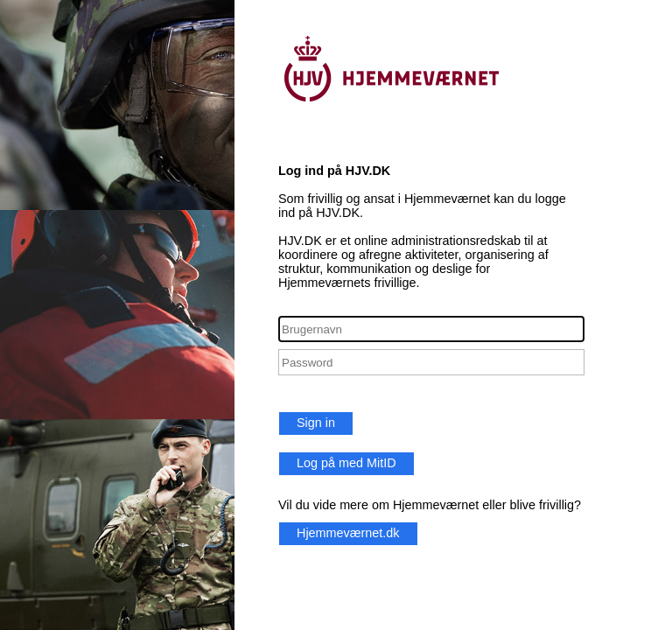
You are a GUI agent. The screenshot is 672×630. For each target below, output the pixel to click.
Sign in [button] (316, 423)
